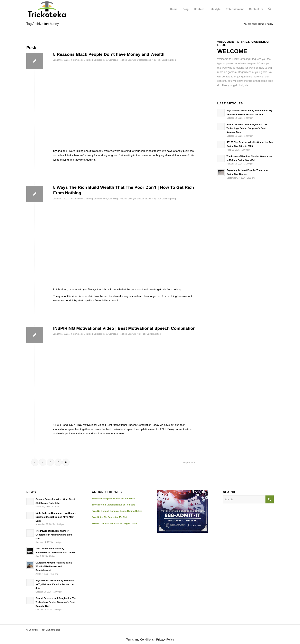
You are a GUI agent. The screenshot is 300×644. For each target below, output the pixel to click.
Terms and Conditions (140, 640)
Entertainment (101, 60)
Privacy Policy (165, 640)
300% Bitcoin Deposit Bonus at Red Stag (114, 505)
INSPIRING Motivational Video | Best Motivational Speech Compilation (124, 328)
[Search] (270, 9)
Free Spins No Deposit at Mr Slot (109, 517)
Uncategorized (144, 60)
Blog (91, 60)
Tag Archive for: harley (43, 24)
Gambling (113, 60)
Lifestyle (132, 60)
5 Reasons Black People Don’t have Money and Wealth (109, 54)
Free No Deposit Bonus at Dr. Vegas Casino (115, 523)
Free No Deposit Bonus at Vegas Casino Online (117, 511)
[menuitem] (174, 9)
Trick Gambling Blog (166, 60)
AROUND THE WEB (107, 492)
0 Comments (77, 60)
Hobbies (123, 60)
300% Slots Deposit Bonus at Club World (114, 499)
